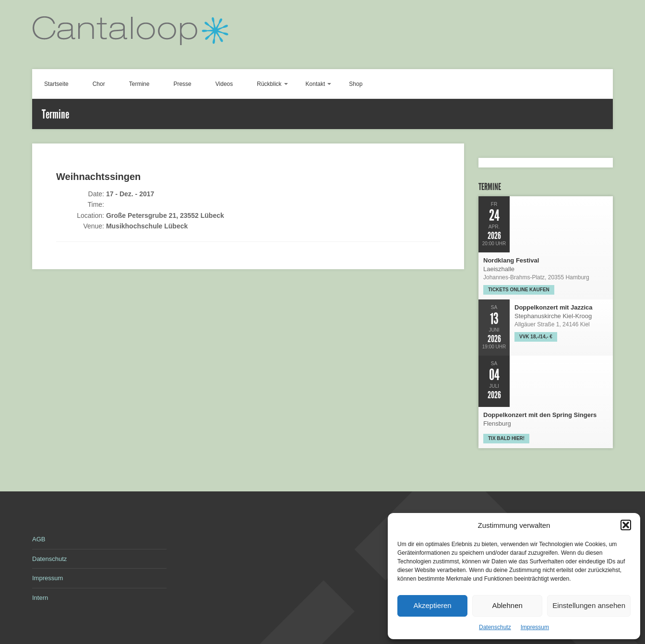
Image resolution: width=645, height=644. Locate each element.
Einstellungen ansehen (589, 605)
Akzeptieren (432, 605)
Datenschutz (495, 627)
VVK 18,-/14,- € (536, 337)
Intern (40, 598)
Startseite (56, 84)
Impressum (535, 627)
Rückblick (269, 84)
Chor (99, 84)
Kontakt (316, 84)
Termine (139, 84)
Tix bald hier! (506, 438)
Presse (182, 84)
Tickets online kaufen (519, 290)
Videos (224, 84)
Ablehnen (507, 605)
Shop (356, 84)
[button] (626, 525)
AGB (39, 539)
